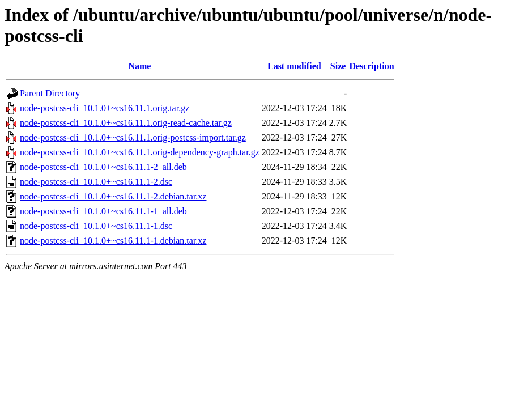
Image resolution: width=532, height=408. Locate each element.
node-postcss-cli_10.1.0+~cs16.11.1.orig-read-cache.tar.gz (126, 123)
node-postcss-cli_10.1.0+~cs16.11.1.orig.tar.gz (105, 108)
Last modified (294, 66)
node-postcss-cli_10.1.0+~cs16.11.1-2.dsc (96, 182)
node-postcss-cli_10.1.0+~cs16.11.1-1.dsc (96, 226)
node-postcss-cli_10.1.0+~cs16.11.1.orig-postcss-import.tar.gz (133, 137)
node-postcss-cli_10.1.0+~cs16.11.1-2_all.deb (103, 167)
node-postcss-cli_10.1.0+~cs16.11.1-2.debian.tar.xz (113, 196)
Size (338, 66)
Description (371, 66)
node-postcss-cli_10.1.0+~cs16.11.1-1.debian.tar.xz (113, 241)
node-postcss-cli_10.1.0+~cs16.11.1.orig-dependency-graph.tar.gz (140, 152)
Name (139, 66)
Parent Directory (50, 93)
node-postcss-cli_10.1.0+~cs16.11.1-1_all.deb (103, 211)
